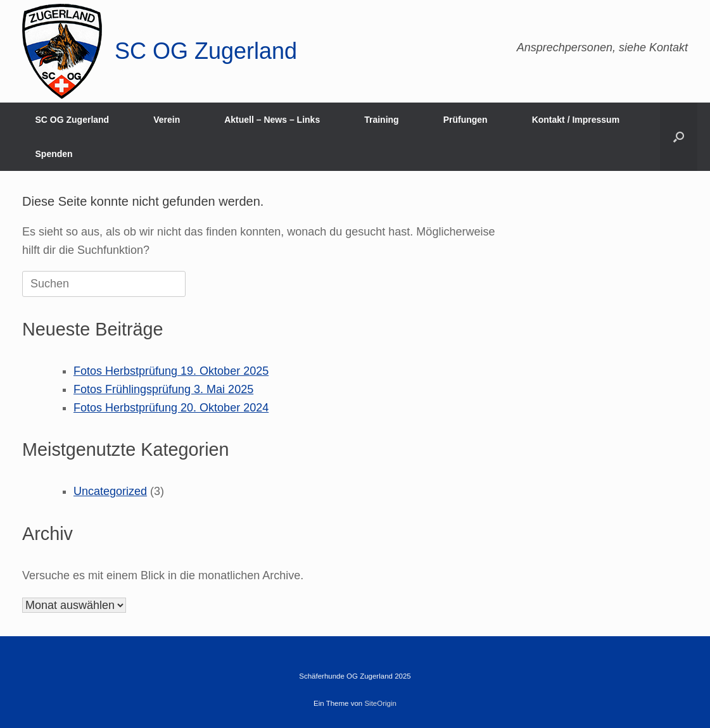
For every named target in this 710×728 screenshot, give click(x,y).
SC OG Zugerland (73, 120)
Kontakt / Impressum (576, 120)
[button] (679, 137)
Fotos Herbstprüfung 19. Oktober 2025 (171, 371)
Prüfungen (466, 120)
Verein (167, 120)
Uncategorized (110, 491)
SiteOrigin (380, 703)
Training (381, 120)
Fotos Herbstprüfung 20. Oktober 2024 (171, 408)
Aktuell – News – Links (272, 120)
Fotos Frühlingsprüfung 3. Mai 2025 (163, 389)
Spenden (54, 154)
